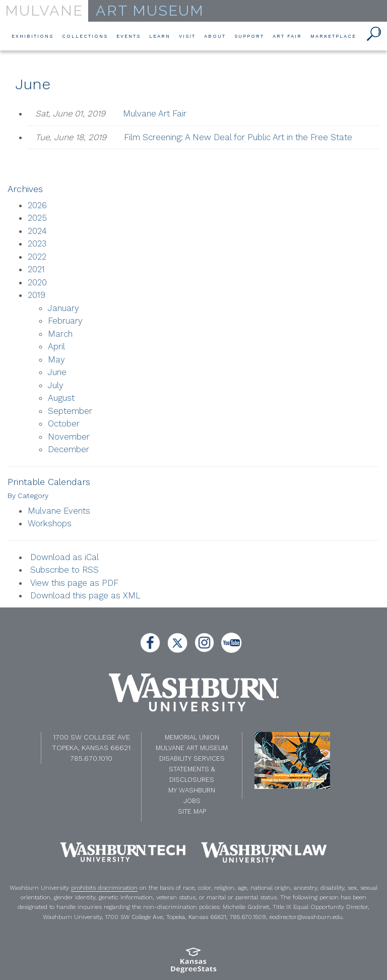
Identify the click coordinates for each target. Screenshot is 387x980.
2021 (36, 269)
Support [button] (249, 36)
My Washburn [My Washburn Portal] (192, 790)
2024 (37, 231)
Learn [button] (160, 36)
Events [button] (128, 36)
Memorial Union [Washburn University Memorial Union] (192, 737)
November (69, 437)
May (56, 359)
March (60, 334)
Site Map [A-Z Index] (192, 811)
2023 (37, 243)
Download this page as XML (85, 595)
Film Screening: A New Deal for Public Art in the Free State (238, 137)
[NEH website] (292, 760)
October (64, 423)
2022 (37, 257)
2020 (37, 282)
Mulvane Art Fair (155, 113)
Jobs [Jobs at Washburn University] (192, 801)
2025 (37, 218)
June (57, 372)
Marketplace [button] (333, 36)
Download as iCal (64, 557)
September (70, 411)
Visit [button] (187, 36)
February (65, 321)
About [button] (215, 36)
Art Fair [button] (287, 36)
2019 (37, 295)
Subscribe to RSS (64, 570)
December (69, 449)
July (56, 385)
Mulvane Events (59, 511)
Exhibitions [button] (33, 36)
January (63, 308)
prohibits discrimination (104, 888)
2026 (37, 205)
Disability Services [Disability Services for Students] (192, 758)
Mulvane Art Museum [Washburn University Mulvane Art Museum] (192, 748)
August (61, 398)
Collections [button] (85, 36)
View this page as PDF (74, 583)
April (56, 346)
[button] (374, 34)
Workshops (50, 523)
